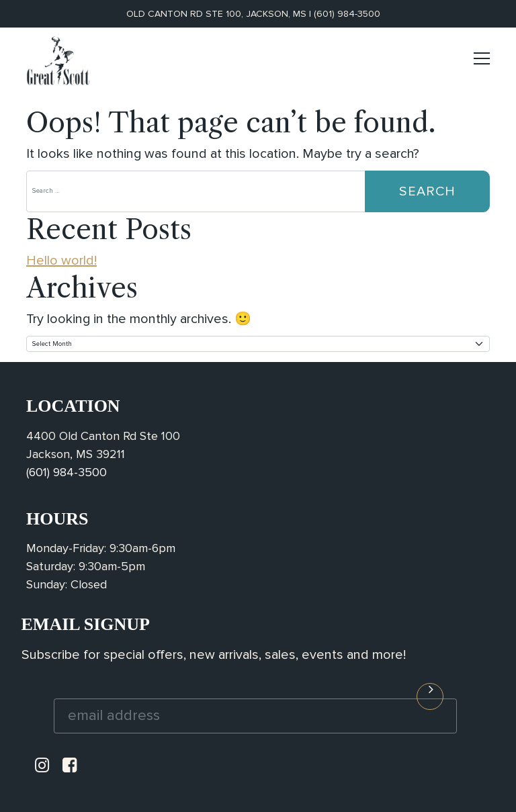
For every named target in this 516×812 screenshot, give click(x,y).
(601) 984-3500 (347, 14)
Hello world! (61, 261)
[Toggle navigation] (482, 64)
